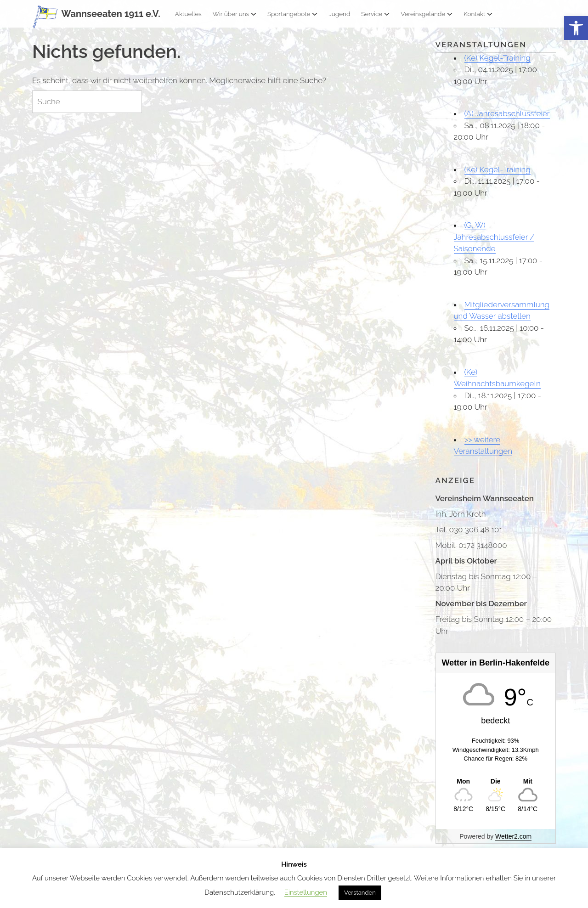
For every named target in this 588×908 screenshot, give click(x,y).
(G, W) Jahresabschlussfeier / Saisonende (494, 237)
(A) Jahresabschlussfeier (507, 113)
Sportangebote (292, 14)
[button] (576, 28)
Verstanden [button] (360, 893)
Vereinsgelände (427, 14)
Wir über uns (235, 14)
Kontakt (478, 14)
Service (375, 14)
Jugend (339, 14)
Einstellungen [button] (306, 892)
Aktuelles (188, 14)
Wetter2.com (513, 836)
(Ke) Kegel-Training (498, 58)
